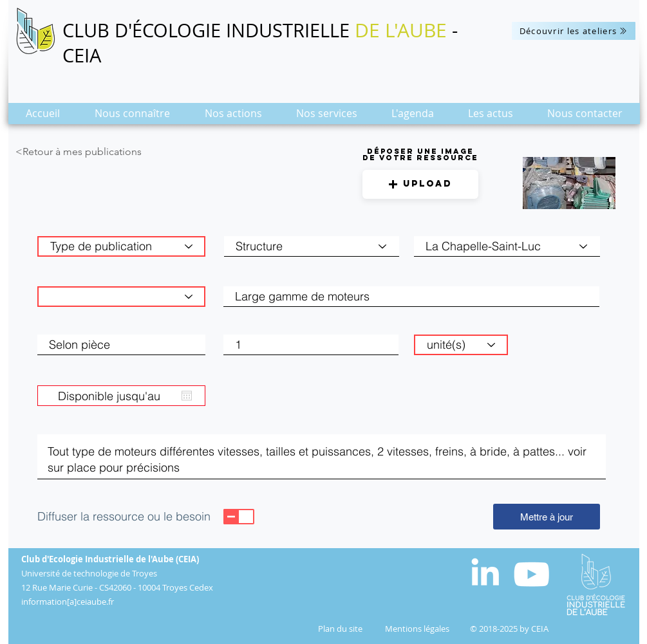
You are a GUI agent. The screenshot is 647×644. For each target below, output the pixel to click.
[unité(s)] (461, 345)
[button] (132, 117)
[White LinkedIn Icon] (485, 572)
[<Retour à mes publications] (103, 152)
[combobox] (507, 246)
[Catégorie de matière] (121, 297)
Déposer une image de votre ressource (420, 154)
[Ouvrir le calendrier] (187, 396)
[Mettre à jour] (547, 517)
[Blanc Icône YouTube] (531, 574)
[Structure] (312, 246)
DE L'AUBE (401, 30)
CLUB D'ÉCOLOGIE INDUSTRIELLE (209, 30)
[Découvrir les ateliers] (574, 31)
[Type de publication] (121, 246)
